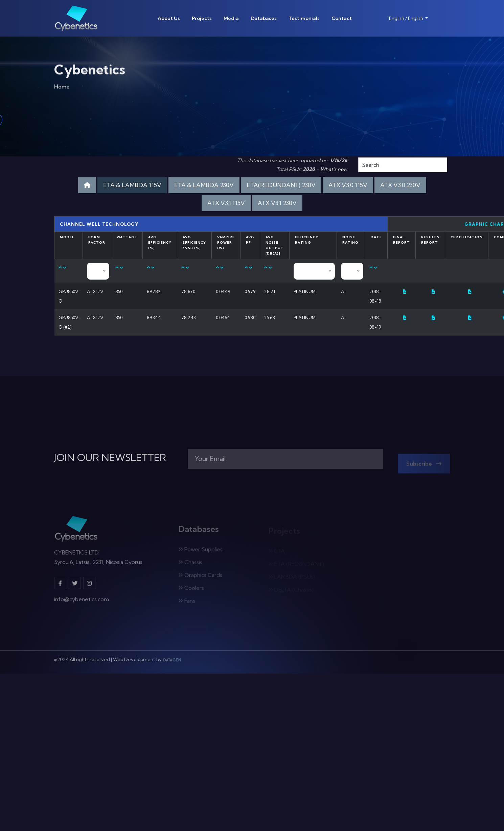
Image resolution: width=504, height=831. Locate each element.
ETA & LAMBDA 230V (204, 185)
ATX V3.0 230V (400, 185)
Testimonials (304, 18)
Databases (264, 18)
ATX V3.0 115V (348, 185)
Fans (187, 603)
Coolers (191, 590)
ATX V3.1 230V (277, 203)
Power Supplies (200, 551)
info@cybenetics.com (82, 602)
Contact (342, 18)
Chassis (190, 564)
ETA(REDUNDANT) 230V (281, 185)
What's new (334, 169)
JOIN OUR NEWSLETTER (110, 458)
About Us (169, 18)
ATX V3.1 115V (226, 203)
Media (231, 18)
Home (62, 88)
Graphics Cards (200, 577)
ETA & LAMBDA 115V (132, 185)
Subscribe (424, 466)
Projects (202, 18)
